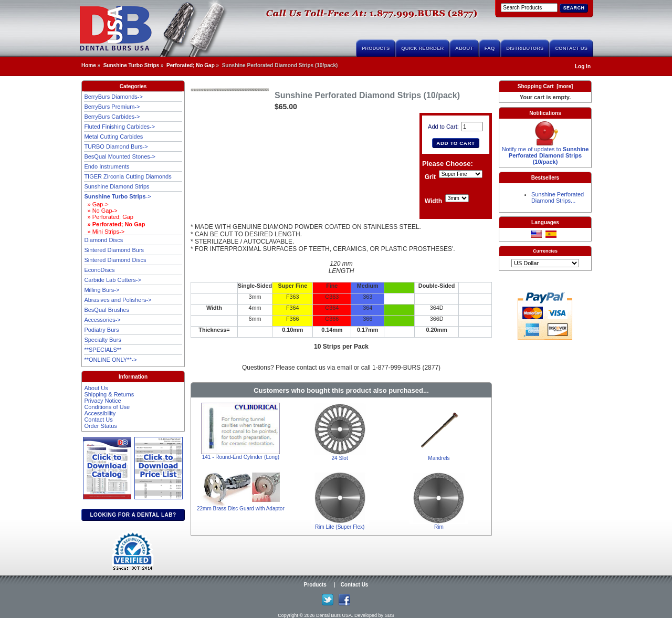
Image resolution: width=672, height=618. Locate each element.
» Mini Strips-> (104, 232)
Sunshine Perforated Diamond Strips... (558, 197)
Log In (583, 66)
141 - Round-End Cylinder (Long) (241, 457)
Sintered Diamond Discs (115, 260)
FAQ (490, 48)
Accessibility (100, 413)
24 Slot (340, 458)
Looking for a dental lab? (133, 515)
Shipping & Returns (109, 394)
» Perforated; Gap (109, 217)
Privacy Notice (102, 401)
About (464, 48)
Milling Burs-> (102, 290)
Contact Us (571, 48)
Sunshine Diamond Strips (117, 186)
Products (376, 48)
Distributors (525, 48)
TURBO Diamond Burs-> (116, 146)
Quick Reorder (422, 48)
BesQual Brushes (107, 310)
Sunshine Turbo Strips (131, 65)
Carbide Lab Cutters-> (113, 280)
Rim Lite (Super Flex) (340, 527)
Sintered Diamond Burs (114, 250)
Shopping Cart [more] (545, 86)
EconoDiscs (99, 270)
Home (89, 65)
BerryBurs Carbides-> (112, 117)
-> (117, 196)
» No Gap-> (101, 211)
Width (433, 202)
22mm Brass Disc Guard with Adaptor (241, 509)
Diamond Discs (103, 240)
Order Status (100, 426)
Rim (439, 527)
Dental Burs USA (334, 615)
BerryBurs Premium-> (112, 107)
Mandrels (439, 458)
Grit (430, 177)
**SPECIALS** (103, 350)
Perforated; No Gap (191, 65)
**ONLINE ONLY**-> (110, 360)
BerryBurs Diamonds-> (113, 97)
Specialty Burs (102, 340)
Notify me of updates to (545, 153)
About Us (96, 388)
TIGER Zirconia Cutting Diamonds (128, 176)
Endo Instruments (107, 166)
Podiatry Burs (101, 330)
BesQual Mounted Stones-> (119, 156)
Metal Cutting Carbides (113, 137)
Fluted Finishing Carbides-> (119, 127)
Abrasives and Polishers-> (118, 300)
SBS (390, 615)
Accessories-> (102, 320)
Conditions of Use (107, 407)
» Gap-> (96, 204)
